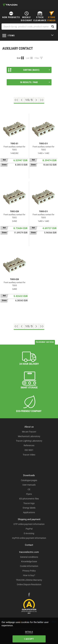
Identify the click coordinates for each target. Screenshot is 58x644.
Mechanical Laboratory (29, 436)
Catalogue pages (29, 480)
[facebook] (29, 595)
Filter (37, 58)
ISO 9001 (29, 450)
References (29, 445)
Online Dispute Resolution (29, 584)
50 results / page (35, 82)
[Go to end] (42, 100)
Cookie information (29, 566)
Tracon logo (29, 503)
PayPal (29, 529)
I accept (29, 639)
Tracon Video (29, 455)
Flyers (29, 494)
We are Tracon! (29, 432)
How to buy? (29, 575)
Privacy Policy (29, 571)
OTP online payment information (29, 524)
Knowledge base (29, 561)
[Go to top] (16, 100)
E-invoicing (29, 533)
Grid (19, 58)
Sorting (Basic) (29, 70)
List (27, 58)
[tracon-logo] (10, 5)
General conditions (29, 557)
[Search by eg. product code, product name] (29, 27)
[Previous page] (22, 100)
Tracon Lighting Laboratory (29, 441)
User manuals (29, 485)
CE (29, 489)
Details (29, 632)
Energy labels (29, 508)
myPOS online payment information (29, 538)
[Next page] (36, 100)
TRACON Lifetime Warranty (29, 580)
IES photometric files (29, 499)
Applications (29, 512)
